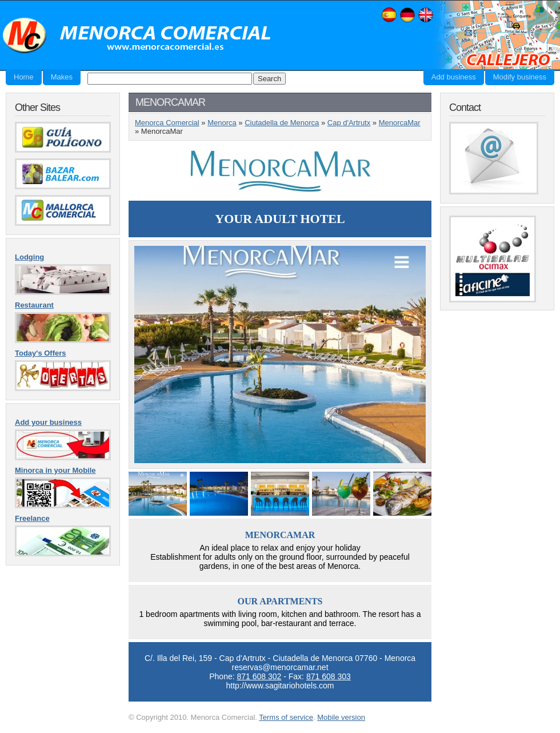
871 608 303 (329, 676)
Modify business (520, 77)
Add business (454, 77)
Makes (62, 77)
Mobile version (341, 717)
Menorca (222, 123)
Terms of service (286, 717)
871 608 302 (259, 676)
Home (24, 77)
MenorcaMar (400, 123)
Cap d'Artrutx (349, 123)
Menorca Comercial (137, 36)
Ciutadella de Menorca (282, 123)
